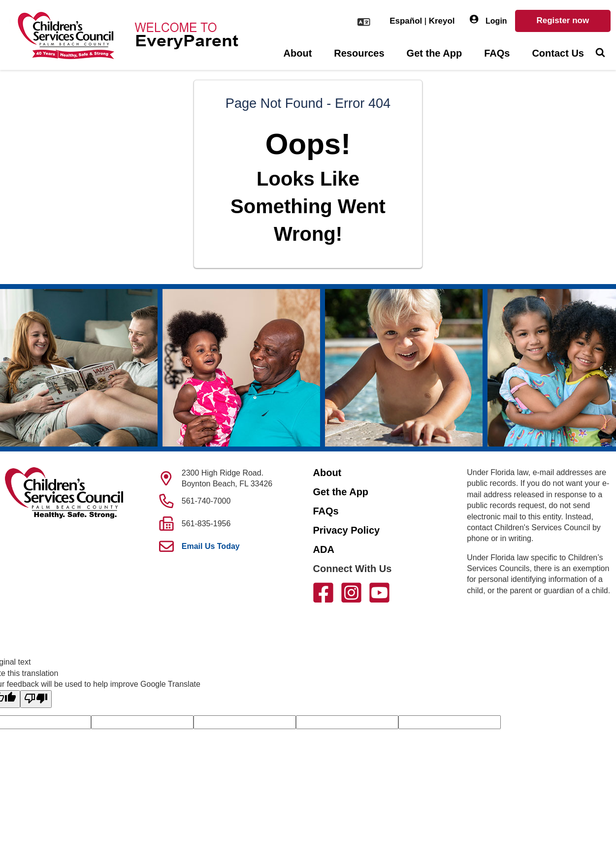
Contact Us (558, 53)
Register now (563, 20)
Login (488, 20)
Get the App (435, 53)
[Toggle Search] (600, 54)
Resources (359, 53)
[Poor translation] (36, 699)
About (298, 53)
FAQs (497, 53)
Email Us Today (211, 546)
